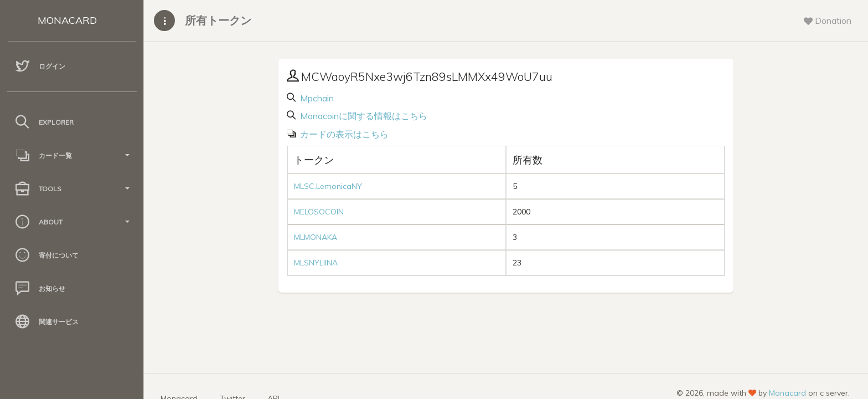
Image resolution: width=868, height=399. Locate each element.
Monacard (787, 393)
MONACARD (67, 20)
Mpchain (316, 98)
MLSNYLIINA (316, 263)
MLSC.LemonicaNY (328, 186)
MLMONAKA (316, 237)
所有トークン (218, 20)
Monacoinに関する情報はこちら (363, 116)
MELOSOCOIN (319, 212)
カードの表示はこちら (343, 134)
